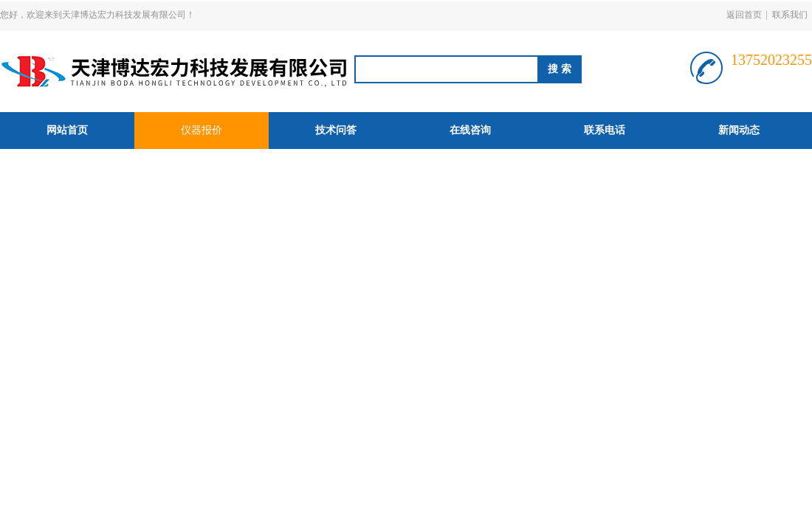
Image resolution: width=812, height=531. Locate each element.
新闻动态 (739, 130)
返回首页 (744, 15)
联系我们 (790, 15)
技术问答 (336, 130)
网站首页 (67, 130)
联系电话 (605, 130)
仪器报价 (202, 130)
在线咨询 (470, 130)
